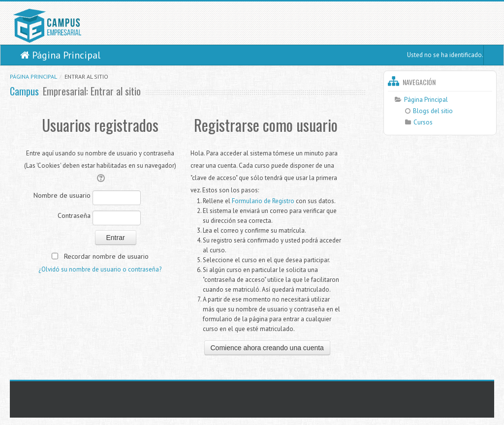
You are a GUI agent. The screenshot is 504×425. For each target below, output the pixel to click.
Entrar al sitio (86, 76)
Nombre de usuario (62, 195)
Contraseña (74, 215)
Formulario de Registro (263, 201)
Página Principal (60, 55)
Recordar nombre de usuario (106, 256)
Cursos (423, 122)
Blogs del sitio (429, 111)
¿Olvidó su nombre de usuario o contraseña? (100, 269)
